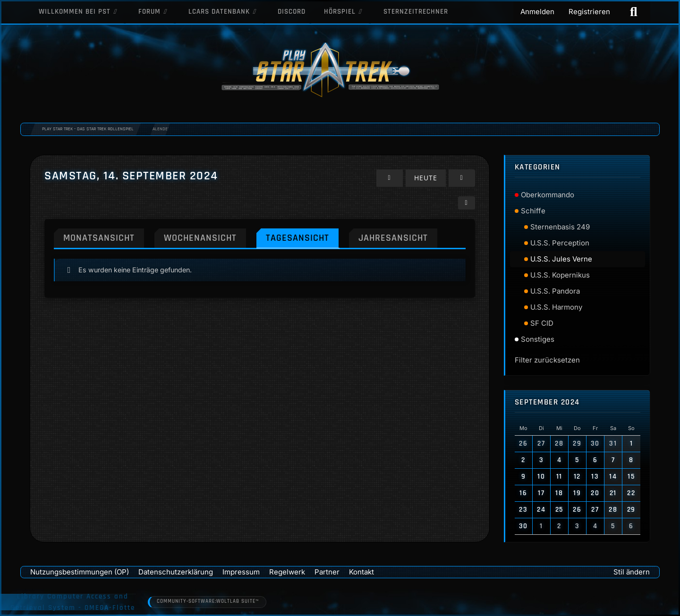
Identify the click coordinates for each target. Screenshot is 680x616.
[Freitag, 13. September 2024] (391, 178)
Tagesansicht (305, 237)
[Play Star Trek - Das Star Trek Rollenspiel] (340, 71)
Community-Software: (209, 602)
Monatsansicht (101, 237)
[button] (467, 202)
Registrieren (589, 12)
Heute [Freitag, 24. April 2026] (427, 177)
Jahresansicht (403, 237)
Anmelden (537, 12)
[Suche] (634, 12)
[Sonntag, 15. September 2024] (462, 178)
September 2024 (547, 402)
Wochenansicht (205, 237)
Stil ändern (632, 572)
